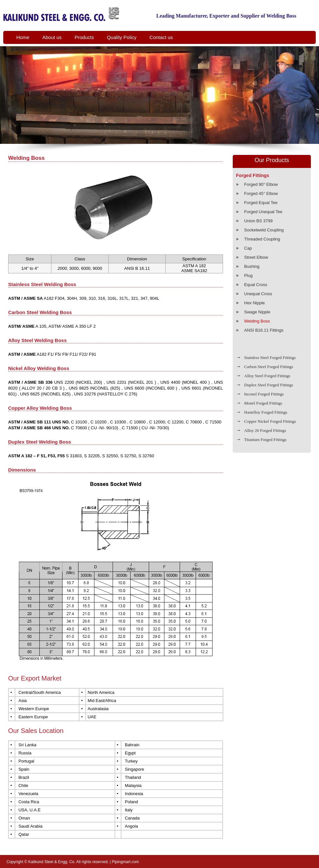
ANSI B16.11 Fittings (264, 330)
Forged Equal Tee (261, 203)
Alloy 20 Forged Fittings (265, 430)
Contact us (161, 37)
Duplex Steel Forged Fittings (269, 385)
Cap (248, 248)
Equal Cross (256, 285)
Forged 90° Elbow (261, 184)
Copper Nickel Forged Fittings (270, 421)
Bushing (252, 266)
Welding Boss (257, 321)
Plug (248, 276)
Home (23, 37)
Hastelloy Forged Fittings (266, 412)
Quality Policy (122, 37)
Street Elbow (256, 257)
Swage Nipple (257, 312)
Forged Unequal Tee (263, 212)
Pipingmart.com (125, 862)
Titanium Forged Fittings (265, 440)
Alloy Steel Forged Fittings (267, 376)
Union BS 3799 (258, 221)
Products (84, 37)
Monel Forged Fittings (263, 403)
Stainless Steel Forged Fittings (270, 358)
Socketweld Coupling (264, 230)
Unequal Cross (258, 294)
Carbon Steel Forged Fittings (269, 367)
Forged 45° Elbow (261, 193)
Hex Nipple (255, 303)
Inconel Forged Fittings (264, 394)
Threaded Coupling (262, 239)
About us (52, 37)
